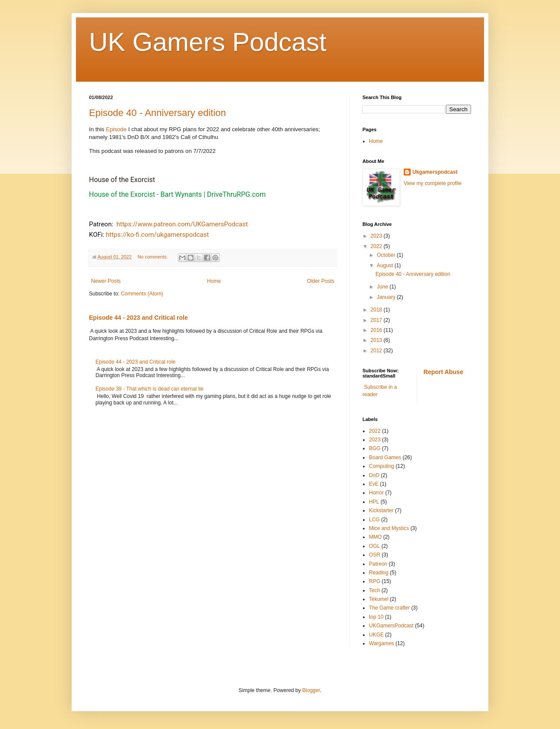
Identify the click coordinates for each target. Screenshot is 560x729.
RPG (375, 581)
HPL (374, 502)
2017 (377, 320)
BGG (375, 448)
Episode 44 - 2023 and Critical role (138, 318)
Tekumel (379, 599)
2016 (377, 330)
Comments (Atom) (142, 294)
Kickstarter (381, 510)
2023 (377, 236)
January (387, 297)
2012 (377, 351)
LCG (374, 520)
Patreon (378, 564)
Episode (117, 129)
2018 (377, 310)
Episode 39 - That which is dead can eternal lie (150, 389)
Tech (374, 590)
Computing (382, 466)
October (387, 255)
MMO (375, 537)
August (386, 265)
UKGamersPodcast (391, 626)
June (383, 287)
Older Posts (321, 281)
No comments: (153, 257)
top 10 (376, 617)
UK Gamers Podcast (208, 42)
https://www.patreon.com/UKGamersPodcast (182, 224)
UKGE (376, 635)
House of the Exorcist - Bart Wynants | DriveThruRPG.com (177, 194)
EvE (374, 484)
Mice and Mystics (389, 528)
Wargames (382, 643)
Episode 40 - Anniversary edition (158, 113)
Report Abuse (443, 372)
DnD (374, 475)
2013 (377, 340)
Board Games (385, 457)
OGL (374, 546)
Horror (376, 493)
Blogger (311, 690)
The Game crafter (389, 608)
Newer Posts (106, 281)
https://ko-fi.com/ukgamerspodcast (157, 235)
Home (214, 281)
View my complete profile (433, 183)
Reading (379, 573)
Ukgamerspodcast (435, 172)
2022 (377, 246)
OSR (375, 555)
